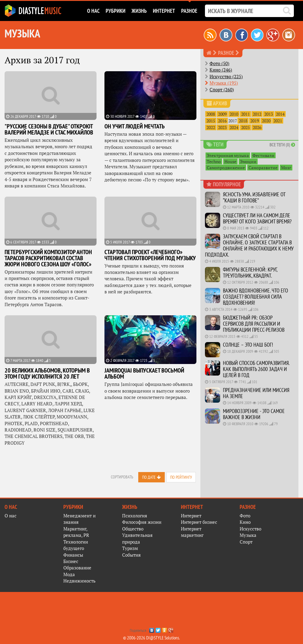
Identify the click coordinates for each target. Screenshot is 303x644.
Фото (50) (219, 63)
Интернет (191, 516)
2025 (245, 127)
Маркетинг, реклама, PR (76, 532)
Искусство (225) (226, 76)
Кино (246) (221, 70)
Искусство (250, 529)
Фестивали (263, 155)
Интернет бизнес (199, 522)
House (230, 161)
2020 (266, 121)
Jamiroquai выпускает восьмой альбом (144, 373)
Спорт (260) (222, 89)
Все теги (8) (282, 145)
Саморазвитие (263, 168)
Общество (133, 529)
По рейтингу (181, 477)
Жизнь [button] (139, 11)
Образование (77, 568)
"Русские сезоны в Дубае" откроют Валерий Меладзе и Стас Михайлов (49, 129)
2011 (245, 114)
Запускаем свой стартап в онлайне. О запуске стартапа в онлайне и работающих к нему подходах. (249, 245)
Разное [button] (189, 11)
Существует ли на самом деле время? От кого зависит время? (257, 218)
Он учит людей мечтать (135, 126)
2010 (234, 114)
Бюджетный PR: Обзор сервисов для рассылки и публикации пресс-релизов (254, 324)
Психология (135, 516)
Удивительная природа (137, 538)
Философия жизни (142, 522)
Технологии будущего (76, 545)
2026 (257, 127)
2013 (269, 114)
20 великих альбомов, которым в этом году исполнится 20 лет (47, 373)
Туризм (130, 548)
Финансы (73, 555)
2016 (222, 121)
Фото (245, 516)
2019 (255, 121)
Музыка (248, 535)
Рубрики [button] (116, 11)
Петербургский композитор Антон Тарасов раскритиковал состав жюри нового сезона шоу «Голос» (48, 258)
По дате (149, 477)
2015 (211, 121)
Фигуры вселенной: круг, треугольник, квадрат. (250, 273)
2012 (257, 114)
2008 (211, 114)
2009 (222, 114)
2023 (222, 127)
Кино (245, 522)
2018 (243, 121)
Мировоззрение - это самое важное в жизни (254, 414)
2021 (278, 121)
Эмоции (248, 161)
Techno (214, 161)
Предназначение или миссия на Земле (256, 393)
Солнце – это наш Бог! (248, 345)
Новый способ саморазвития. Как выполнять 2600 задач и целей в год (256, 369)
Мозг (286, 168)
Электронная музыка (228, 155)
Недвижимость (79, 581)
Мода (69, 574)
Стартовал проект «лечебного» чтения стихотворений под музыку (150, 255)
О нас (11, 516)
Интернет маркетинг (192, 532)
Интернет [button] (164, 11)
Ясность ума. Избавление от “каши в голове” (254, 197)
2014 (280, 114)
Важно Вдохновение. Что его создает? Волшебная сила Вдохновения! (255, 297)
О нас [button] (93, 11)
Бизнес (71, 561)
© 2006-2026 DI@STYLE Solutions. (151, 638)
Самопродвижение (226, 168)
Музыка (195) (224, 83)
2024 (234, 127)
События (131, 555)
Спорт (246, 542)
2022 (211, 127)
